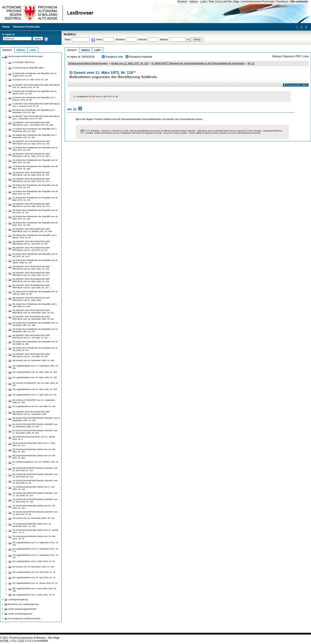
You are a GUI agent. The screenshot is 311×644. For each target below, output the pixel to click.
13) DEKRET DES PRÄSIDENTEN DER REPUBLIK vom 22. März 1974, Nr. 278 (31, 142)
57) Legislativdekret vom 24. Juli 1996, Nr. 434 (34, 406)
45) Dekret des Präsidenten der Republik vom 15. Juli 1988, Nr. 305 (35, 343)
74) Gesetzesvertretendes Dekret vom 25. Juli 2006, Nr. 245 (34, 507)
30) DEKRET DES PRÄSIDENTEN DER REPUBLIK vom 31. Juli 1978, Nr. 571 (31, 249)
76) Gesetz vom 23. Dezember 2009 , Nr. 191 (33, 518)
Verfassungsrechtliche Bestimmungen (88, 63)
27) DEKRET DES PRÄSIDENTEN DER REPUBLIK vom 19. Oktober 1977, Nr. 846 (32, 230)
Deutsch (182, 2)
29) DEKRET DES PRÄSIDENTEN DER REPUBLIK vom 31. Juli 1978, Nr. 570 (31, 243)
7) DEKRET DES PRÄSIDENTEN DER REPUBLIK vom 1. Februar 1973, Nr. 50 (36, 105)
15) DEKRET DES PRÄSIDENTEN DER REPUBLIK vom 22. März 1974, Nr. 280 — (32, 155)
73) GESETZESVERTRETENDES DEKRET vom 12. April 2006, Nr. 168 (35, 500)
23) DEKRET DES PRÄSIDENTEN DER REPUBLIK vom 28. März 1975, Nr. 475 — (32, 205)
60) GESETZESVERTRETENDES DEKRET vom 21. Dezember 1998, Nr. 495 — (35, 425)
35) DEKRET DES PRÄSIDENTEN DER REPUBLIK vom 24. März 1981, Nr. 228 (31, 280)
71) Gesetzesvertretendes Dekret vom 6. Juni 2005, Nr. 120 (33, 488)
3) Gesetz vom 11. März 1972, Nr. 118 (30, 80)
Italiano (194, 2)
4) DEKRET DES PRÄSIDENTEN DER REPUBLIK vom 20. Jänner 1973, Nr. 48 (36, 86)
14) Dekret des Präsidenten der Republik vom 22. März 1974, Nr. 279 (35, 149)
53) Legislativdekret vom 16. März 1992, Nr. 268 (35, 389)
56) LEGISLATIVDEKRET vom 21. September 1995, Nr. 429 (34, 401)
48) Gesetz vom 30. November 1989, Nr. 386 (33, 360)
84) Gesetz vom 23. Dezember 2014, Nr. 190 (33, 567)
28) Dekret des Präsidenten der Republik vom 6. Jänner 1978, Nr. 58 (35, 236)
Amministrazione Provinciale (258, 2)
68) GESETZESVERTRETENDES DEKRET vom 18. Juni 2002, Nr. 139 (35, 469)
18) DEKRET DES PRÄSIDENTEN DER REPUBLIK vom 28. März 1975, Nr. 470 (31, 174)
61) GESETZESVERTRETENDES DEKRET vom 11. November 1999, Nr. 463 (35, 432)
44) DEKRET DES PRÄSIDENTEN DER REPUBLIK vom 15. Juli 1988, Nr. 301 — (31, 336)
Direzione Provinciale (26, 27)
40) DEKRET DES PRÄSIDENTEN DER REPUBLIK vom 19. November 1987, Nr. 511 (33, 311)
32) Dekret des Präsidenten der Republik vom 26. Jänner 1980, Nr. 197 (35, 261)
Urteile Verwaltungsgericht (20, 614)
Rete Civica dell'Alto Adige (224, 2)
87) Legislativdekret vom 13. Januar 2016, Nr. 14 (35, 583)
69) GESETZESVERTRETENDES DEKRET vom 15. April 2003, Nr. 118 (35, 475)
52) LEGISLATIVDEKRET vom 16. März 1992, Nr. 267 (36, 384)
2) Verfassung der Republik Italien (28, 68)
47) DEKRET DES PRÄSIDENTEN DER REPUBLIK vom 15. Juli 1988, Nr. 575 (31, 355)
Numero (120, 39)
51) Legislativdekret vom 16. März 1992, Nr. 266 (35, 377)
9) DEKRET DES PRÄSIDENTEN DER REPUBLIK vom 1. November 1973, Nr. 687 (36, 117)
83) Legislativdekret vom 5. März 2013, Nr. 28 (33, 561)
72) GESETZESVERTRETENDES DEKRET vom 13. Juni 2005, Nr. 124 (35, 494)
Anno (99, 39)
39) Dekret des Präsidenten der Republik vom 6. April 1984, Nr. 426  (35, 305)
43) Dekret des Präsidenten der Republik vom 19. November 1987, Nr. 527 (35, 330)
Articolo (143, 39)
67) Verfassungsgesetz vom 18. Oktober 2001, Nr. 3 (36, 463)
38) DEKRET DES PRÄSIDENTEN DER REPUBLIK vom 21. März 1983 (31, 299)
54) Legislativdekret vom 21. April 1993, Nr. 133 (34, 395)
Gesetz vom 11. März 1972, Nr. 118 (130, 63)
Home (6, 27)
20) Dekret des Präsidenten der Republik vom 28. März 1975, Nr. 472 (35, 186)
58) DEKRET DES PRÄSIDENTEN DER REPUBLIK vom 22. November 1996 (31, 413)
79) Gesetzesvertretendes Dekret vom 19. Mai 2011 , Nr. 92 (34, 537)
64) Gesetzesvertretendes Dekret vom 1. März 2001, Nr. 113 (34, 444)
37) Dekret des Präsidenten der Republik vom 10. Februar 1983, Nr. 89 (35, 293)
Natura (164, 39)
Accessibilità (41, 641)
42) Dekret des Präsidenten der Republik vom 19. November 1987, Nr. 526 (35, 324)
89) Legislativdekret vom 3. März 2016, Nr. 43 (33, 595)
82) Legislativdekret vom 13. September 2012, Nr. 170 (35, 556)
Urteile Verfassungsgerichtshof (22, 609)
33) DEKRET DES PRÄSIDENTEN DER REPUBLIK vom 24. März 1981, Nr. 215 (31, 268)
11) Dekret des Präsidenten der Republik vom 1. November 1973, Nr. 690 (35, 130)
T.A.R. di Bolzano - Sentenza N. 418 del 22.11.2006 (107, 131)
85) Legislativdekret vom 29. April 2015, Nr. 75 (34, 572)
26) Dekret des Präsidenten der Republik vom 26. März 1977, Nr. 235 (35, 224)
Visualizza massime (141, 57)
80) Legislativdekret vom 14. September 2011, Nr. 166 (35, 544)
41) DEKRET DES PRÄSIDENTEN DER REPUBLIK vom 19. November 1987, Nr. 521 (33, 318)
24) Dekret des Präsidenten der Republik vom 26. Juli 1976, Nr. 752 (35, 211)
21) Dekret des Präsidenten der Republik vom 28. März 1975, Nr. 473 (35, 193)
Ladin (204, 2)
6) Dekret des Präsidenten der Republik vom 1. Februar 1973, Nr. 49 (34, 99)
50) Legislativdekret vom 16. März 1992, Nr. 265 (35, 372)
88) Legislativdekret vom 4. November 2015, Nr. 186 (35, 590)
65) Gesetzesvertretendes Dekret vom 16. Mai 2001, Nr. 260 (34, 450)
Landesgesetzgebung (18, 599)
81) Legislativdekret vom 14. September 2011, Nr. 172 (35, 550)
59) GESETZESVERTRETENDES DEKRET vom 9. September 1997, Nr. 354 (36, 419)
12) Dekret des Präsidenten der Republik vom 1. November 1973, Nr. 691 (35, 136)
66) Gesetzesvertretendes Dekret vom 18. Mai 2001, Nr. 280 (34, 457)
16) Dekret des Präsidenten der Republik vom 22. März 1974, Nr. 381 (35, 161)
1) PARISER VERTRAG (23, 62)
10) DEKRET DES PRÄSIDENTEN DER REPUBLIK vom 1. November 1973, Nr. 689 (33, 124)
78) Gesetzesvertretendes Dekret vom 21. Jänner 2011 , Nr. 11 (35, 531)
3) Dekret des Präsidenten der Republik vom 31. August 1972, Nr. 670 (35, 74)
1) (134, 72)
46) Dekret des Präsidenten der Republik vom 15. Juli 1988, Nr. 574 (35, 349)
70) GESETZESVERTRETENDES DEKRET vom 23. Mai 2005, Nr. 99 (35, 482)
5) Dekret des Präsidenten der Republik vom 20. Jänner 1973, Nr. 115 (35, 92)
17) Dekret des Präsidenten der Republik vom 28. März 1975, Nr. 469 (35, 167)
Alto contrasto (299, 2)
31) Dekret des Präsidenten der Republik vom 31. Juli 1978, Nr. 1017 (35, 255)
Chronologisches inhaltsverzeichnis (24, 618)
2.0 (23, 641)
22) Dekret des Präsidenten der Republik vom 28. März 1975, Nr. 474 (35, 199)
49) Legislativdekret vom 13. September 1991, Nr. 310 (35, 367)
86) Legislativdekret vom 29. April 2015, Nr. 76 (34, 577)
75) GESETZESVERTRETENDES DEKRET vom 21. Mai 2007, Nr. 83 (35, 513)
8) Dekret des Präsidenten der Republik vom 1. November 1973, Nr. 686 (34, 111)
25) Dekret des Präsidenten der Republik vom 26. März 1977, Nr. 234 (35, 218)
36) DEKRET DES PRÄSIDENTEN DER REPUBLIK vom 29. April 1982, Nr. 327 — (32, 286)
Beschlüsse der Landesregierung (23, 604)
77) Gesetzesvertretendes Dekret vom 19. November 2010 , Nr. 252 (32, 525)
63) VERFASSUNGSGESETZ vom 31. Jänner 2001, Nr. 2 (34, 438)
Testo (67, 39)
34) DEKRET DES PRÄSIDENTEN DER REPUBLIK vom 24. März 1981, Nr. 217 (31, 274)
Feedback (282, 2)
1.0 (7, 641)
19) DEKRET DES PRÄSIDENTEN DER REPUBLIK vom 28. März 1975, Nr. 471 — (32, 180)
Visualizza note (114, 57)
